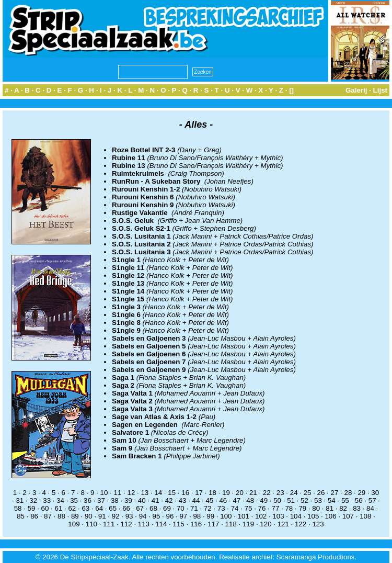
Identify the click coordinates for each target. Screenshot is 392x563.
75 (249, 508)
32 (33, 500)
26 (321, 493)
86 (34, 516)
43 (183, 500)
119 (248, 524)
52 (304, 500)
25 (308, 493)
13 (145, 493)
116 (196, 524)
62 (72, 508)
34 (60, 500)
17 (199, 493)
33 (47, 500)
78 (289, 508)
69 (167, 508)
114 (161, 524)
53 (318, 500)
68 (153, 508)
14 (158, 493)
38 (115, 500)
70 (181, 508)
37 (101, 500)
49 (264, 500)
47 (237, 500)
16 (185, 493)
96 (170, 516)
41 (155, 500)
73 (221, 508)
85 (21, 516)
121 (283, 524)
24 (294, 493)
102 (261, 516)
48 (250, 500)
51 (291, 500)
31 (20, 500)
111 (109, 524)
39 (128, 500)
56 (359, 500)
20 (240, 493)
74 (235, 508)
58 (18, 508)
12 (131, 493)
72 (208, 508)
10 (104, 493)
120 (266, 524)
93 (129, 516)
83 (357, 508)
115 (179, 524)
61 (59, 508)
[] (291, 90)
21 (253, 493)
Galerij (356, 90)
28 (348, 493)
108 (365, 516)
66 (126, 508)
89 (75, 516)
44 (196, 500)
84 (370, 508)
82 (343, 508)
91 (102, 516)
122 (301, 524)
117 (213, 524)
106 (330, 516)
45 (210, 500)
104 (296, 516)
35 (74, 500)
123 (318, 524)
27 (335, 493)
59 (32, 508)
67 (140, 508)
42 (169, 500)
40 (142, 500)
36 (88, 500)
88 (61, 516)
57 (372, 500)
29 (361, 493)
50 (277, 500)
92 (116, 516)
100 (226, 516)
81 (330, 508)
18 (212, 493)
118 (231, 524)
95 (157, 516)
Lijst (380, 90)
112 (126, 524)
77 (276, 508)
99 (210, 516)
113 (144, 524)
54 (332, 500)
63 (85, 508)
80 (316, 508)
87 (48, 516)
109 (74, 524)
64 (99, 508)
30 (375, 493)
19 (226, 493)
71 (194, 508)
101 (244, 516)
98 (197, 516)
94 (143, 516)
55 (345, 500)
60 (45, 508)
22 (267, 493)
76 (262, 508)
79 (302, 508)
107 (348, 516)
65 (113, 508)
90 (89, 516)
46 (223, 500)
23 (280, 493)
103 (278, 516)
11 (118, 493)
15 (172, 493)
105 (313, 516)
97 (183, 516)
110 (91, 524)
